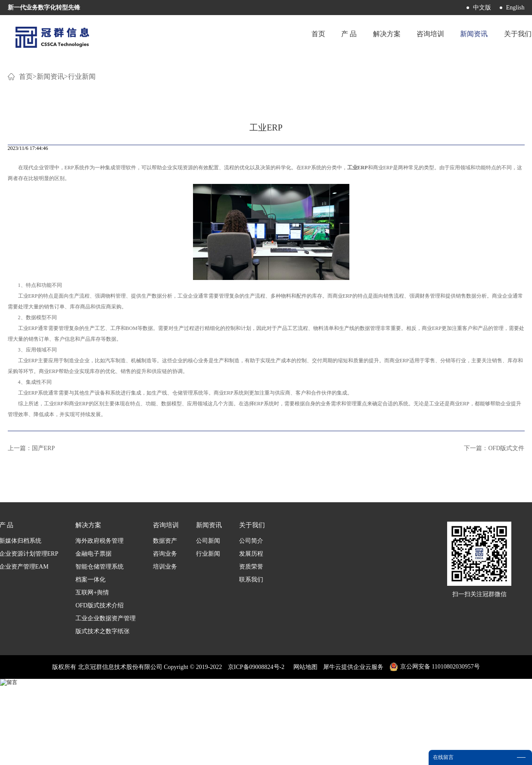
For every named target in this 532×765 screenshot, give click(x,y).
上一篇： (31, 552)
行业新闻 (82, 181)
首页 (293, 36)
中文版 (482, 8)
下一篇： (494, 552)
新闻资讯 (50, 181)
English (515, 8)
